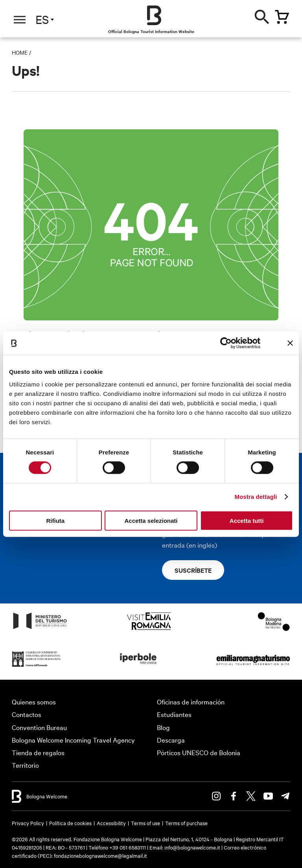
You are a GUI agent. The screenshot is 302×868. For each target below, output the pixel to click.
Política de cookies (70, 823)
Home (20, 52)
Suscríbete (193, 570)
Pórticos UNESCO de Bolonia (199, 752)
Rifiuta (55, 520)
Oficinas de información (191, 702)
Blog (163, 727)
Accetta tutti (247, 520)
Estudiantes (174, 714)
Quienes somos (34, 702)
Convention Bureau (39, 727)
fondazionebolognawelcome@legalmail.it (100, 855)
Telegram (285, 796)
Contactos (27, 714)
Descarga (171, 740)
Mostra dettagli (256, 497)
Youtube (268, 796)
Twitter (251, 796)
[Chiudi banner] (290, 343)
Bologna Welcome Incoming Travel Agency (73, 740)
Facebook (234, 796)
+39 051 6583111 (128, 847)
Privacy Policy (28, 823)
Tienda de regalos (38, 752)
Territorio (25, 765)
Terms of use (145, 823)
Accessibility (111, 823)
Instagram (216, 796)
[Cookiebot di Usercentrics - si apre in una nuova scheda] (226, 343)
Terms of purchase (186, 823)
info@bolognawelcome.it (192, 847)
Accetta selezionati (151, 520)
